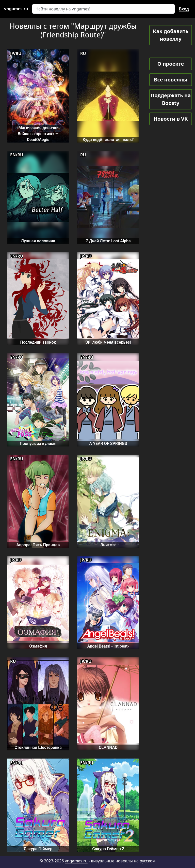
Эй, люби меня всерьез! (108, 342)
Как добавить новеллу (171, 35)
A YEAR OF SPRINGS (108, 444)
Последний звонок (38, 342)
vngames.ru (76, 861)
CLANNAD (108, 747)
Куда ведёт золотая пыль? (108, 140)
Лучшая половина (38, 241)
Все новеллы (171, 80)
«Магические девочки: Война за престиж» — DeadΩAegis (38, 134)
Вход (184, 9)
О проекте (171, 64)
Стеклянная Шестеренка (38, 747)
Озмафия (38, 646)
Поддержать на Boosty (171, 99)
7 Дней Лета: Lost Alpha (108, 241)
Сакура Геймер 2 (108, 849)
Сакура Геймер (38, 849)
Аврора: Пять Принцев (38, 545)
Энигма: (108, 545)
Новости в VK (171, 119)
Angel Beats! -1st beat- (108, 646)
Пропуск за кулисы (38, 444)
